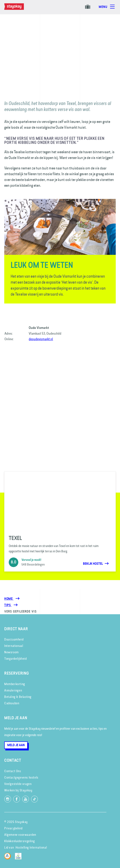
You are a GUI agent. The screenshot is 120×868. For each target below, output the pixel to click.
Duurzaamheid (14, 639)
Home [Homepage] (9, 599)
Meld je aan (16, 745)
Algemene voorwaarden (20, 835)
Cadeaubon (12, 703)
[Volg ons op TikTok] (34, 799)
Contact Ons (13, 771)
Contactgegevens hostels (21, 777)
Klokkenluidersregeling (19, 841)
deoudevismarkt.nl (41, 339)
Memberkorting (15, 684)
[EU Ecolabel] (19, 858)
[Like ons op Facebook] (17, 799)
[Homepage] (18, 9)
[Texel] (60, 521)
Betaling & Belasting (18, 697)
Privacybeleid (13, 828)
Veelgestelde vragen (18, 784)
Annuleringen (13, 690)
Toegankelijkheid (16, 659)
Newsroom (11, 652)
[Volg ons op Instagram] (8, 799)
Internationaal (14, 646)
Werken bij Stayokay (18, 790)
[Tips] (8, 605)
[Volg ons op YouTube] (26, 799)
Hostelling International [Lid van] (31, 847)
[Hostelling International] (9, 858)
